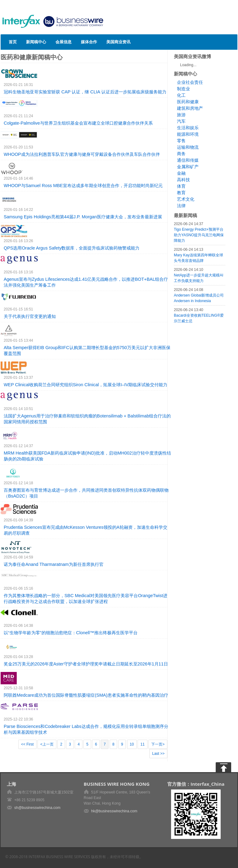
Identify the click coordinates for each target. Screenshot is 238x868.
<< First (27, 744)
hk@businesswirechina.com (114, 811)
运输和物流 (188, 147)
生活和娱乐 (188, 128)
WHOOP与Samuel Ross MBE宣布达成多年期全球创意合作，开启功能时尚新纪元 (83, 186)
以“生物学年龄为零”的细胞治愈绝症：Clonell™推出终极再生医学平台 (71, 633)
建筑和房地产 (190, 108)
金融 (181, 173)
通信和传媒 (188, 160)
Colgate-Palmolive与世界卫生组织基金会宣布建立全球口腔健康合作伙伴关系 (78, 123)
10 (132, 744)
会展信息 (64, 42)
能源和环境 (188, 134)
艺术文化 (186, 199)
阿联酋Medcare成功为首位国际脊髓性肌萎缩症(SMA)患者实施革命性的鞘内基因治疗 (86, 695)
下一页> (158, 744)
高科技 (183, 180)
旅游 (181, 115)
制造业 (183, 89)
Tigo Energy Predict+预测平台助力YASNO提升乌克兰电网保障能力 (199, 235)
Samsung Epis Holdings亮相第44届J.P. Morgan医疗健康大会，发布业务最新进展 (83, 217)
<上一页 (47, 744)
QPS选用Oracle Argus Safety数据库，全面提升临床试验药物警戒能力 (72, 248)
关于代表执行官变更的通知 (30, 316)
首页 (13, 42)
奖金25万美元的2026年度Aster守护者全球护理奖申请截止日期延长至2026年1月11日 (86, 664)
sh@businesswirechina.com (37, 808)
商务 (181, 154)
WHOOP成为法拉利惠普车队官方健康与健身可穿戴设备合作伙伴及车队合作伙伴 (82, 154)
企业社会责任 (190, 82)
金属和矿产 (188, 167)
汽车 (181, 121)
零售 (181, 141)
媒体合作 (89, 42)
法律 (181, 206)
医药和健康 (188, 102)
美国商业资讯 (118, 42)
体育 (181, 186)
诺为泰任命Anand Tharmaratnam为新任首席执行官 (54, 564)
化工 (181, 95)
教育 (181, 193)
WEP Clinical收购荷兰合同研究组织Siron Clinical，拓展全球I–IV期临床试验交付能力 (86, 385)
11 (142, 744)
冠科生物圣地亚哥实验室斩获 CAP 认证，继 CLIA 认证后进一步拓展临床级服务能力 (85, 92)
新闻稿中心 (36, 42)
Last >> (158, 754)
